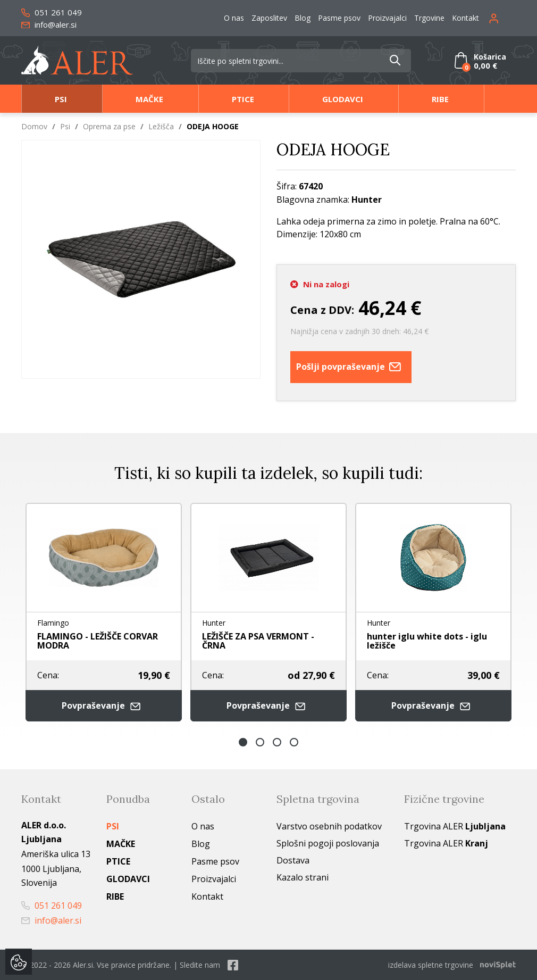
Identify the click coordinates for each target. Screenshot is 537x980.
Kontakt (465, 18)
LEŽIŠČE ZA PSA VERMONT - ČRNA (258, 641)
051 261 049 (52, 12)
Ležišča (161, 126)
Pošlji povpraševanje (351, 367)
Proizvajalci (387, 18)
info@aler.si (49, 24)
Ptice (243, 99)
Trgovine (429, 18)
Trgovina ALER (455, 826)
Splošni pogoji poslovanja (328, 843)
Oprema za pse (109, 126)
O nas (234, 18)
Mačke (149, 99)
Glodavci (343, 99)
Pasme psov (339, 18)
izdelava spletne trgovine (431, 965)
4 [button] (294, 742)
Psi (61, 99)
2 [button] (260, 742)
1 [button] (243, 742)
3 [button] (277, 742)
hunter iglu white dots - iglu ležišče (427, 641)
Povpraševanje (104, 706)
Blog (303, 18)
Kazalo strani (303, 877)
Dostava (293, 860)
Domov (34, 126)
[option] (104, 612)
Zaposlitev (269, 18)
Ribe (440, 99)
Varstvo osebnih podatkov (329, 826)
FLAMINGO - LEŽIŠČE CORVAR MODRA (98, 641)
